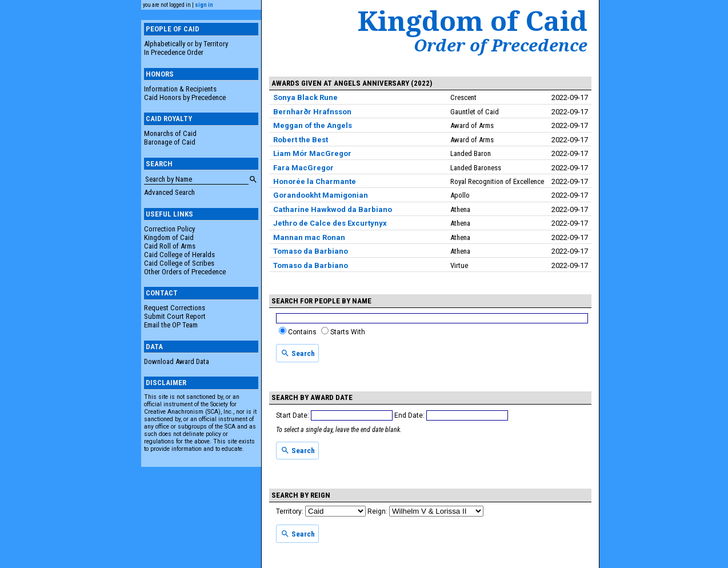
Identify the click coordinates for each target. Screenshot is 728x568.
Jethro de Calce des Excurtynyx (330, 223)
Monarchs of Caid (170, 133)
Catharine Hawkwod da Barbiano (333, 209)
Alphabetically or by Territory (186, 44)
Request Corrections (175, 308)
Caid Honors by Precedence (185, 97)
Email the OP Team (171, 325)
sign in (204, 5)
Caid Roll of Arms (170, 246)
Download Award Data (177, 361)
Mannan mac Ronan (309, 237)
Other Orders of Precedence (185, 272)
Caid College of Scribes (179, 263)
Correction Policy (169, 229)
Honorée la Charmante (315, 181)
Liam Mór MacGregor (312, 153)
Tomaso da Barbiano (311, 251)
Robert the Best (301, 140)
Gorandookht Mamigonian (321, 195)
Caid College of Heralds (179, 255)
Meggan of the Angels (313, 125)
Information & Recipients (180, 89)
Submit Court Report (175, 316)
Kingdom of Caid (169, 237)
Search (298, 353)
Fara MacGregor (303, 168)
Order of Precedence (501, 45)
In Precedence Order (174, 52)
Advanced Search (169, 192)
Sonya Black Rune (305, 97)
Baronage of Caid (170, 142)
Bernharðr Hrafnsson (312, 112)
